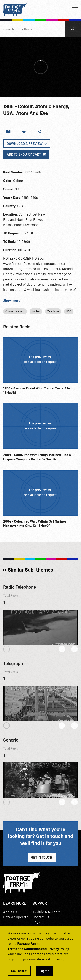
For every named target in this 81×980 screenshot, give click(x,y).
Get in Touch (42, 857)
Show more (12, 300)
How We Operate (16, 917)
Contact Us (41, 917)
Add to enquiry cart (24, 154)
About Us (10, 912)
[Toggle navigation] (75, 10)
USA (69, 311)
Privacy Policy (58, 949)
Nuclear (36, 311)
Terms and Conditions (24, 949)
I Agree (44, 971)
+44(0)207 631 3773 (47, 912)
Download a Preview (25, 143)
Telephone (53, 311)
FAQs (36, 922)
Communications (15, 311)
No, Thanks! (19, 971)
